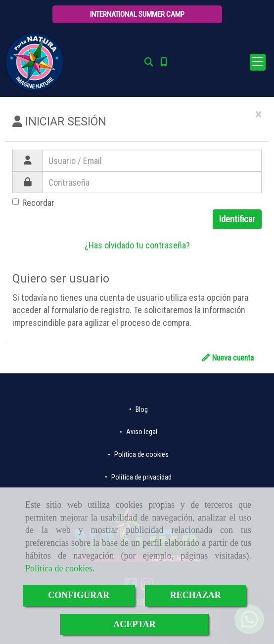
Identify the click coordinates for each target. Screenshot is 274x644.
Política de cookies (59, 568)
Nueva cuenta (228, 358)
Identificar (237, 219)
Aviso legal (141, 432)
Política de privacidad (141, 477)
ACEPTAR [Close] (135, 624)
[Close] (258, 115)
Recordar (33, 203)
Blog (141, 410)
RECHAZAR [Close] (196, 595)
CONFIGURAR (79, 595)
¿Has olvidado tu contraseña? (137, 245)
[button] (137, 14)
